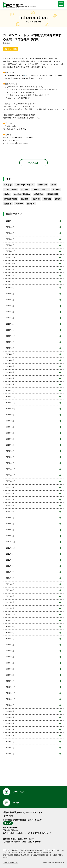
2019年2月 (10, 748)
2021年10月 (11, 554)
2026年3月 (10, 233)
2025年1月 (10, 318)
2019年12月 (11, 687)
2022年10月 (11, 481)
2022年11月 (11, 475)
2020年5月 (10, 657)
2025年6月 (10, 288)
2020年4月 (10, 663)
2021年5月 (10, 584)
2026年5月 (10, 221)
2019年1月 (10, 754)
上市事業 (56, 190)
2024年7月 (10, 354)
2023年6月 (10, 433)
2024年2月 (10, 384)
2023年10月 (11, 409)
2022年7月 (10, 499)
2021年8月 (10, 566)
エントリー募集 (11, 49)
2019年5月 (10, 729)
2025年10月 (11, 263)
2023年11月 (11, 403)
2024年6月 (10, 360)
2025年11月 (11, 257)
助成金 (7, 194)
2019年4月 (10, 735)
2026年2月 (10, 239)
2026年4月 (10, 227)
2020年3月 (10, 669)
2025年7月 (10, 282)
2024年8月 (10, 348)
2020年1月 (10, 681)
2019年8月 (10, 711)
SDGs (53, 185)
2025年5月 (10, 294)
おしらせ (25, 190)
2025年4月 (10, 300)
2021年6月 (10, 578)
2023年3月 (10, 451)
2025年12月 (11, 251)
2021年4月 (10, 590)
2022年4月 (10, 518)
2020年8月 (10, 639)
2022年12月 (11, 469)
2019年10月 (11, 699)
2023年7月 (10, 427)
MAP (9, 823)
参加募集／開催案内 (22, 194)
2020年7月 (10, 645)
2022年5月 (10, 512)
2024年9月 (10, 342)
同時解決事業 (53, 194)
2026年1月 (10, 245)
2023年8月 (10, 421)
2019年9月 (10, 705)
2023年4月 (10, 445)
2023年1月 (10, 463)
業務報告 (47, 199)
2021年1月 (10, 608)
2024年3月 (10, 378)
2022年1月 (10, 536)
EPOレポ (8, 185)
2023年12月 (11, 397)
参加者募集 (39, 194)
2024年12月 (11, 324)
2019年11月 (11, 693)
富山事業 (25, 199)
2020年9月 (10, 633)
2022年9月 (10, 487)
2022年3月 (10, 524)
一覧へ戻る (33, 163)
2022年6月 (10, 505)
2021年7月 (10, 572)
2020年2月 (10, 675)
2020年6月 (10, 651)
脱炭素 (58, 199)
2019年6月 (10, 723)
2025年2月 (10, 312)
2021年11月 (11, 548)
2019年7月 (10, 717)
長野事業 (19, 204)
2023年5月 (10, 439)
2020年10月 (11, 627)
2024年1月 (10, 391)
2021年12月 (11, 542)
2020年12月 (11, 615)
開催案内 (31, 204)
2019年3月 (10, 742)
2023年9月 (10, 415)
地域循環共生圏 (11, 199)
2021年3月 (10, 596)
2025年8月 (10, 276)
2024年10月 (11, 336)
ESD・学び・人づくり (25, 185)
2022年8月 (10, 493)
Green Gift (42, 185)
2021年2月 (10, 602)
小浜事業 (36, 199)
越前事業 (8, 204)
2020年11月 (11, 621)
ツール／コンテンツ (40, 190)
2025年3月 (10, 306)
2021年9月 (10, 560)
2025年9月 (10, 269)
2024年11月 (11, 330)
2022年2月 (10, 530)
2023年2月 (10, 457)
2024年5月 (10, 366)
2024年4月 (10, 372)
